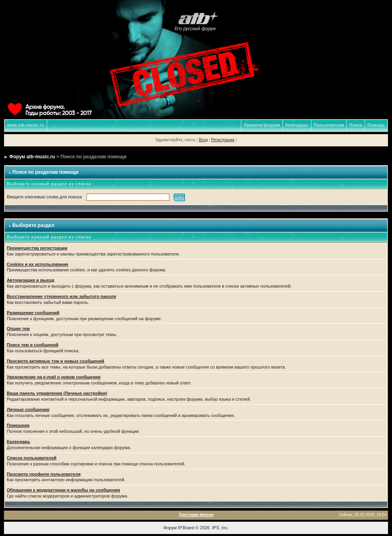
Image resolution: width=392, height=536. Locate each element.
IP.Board (186, 528)
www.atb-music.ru (26, 125)
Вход (203, 140)
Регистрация (223, 140)
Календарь (297, 125)
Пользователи (329, 125)
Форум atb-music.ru (32, 157)
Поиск (356, 125)
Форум (170, 528)
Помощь (376, 125)
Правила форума (262, 125)
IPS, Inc (220, 528)
